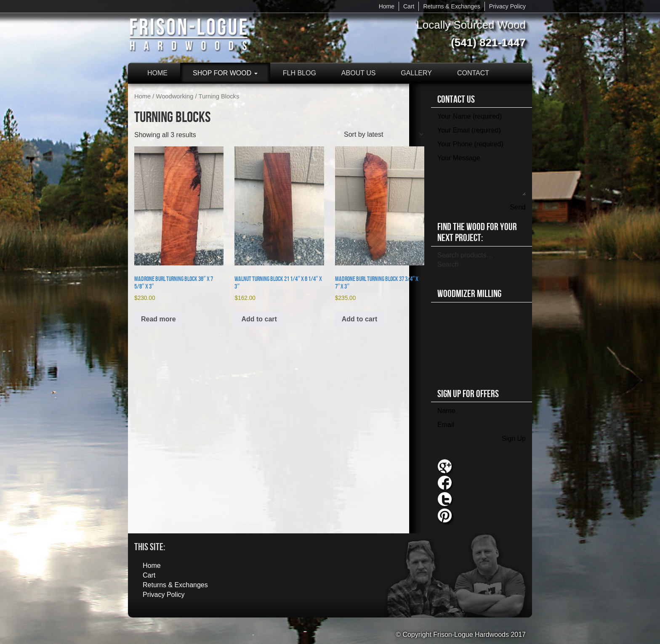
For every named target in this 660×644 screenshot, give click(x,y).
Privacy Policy (507, 6)
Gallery (416, 73)
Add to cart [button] (259, 319)
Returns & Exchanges (451, 6)
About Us (359, 73)
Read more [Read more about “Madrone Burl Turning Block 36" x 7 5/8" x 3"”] (158, 319)
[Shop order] (383, 134)
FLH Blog (299, 73)
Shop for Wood (225, 73)
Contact (473, 73)
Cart (409, 6)
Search (448, 264)
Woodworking (175, 96)
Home (387, 6)
